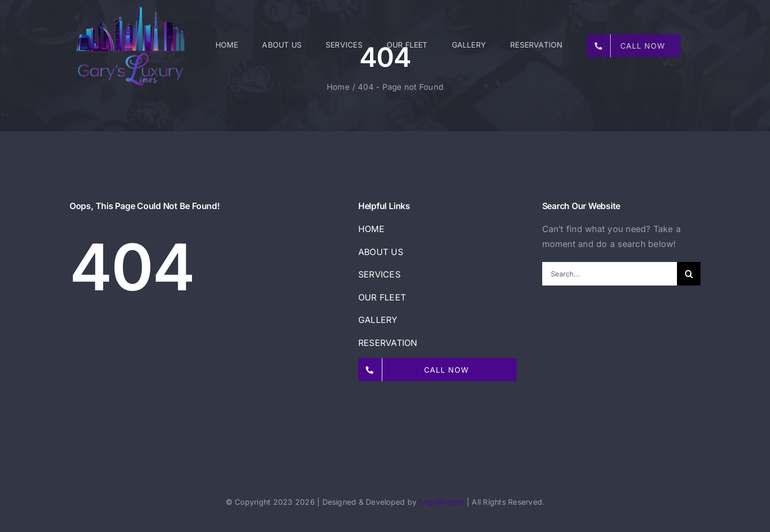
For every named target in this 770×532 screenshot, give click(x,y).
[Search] (689, 274)
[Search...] (610, 274)
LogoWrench (441, 502)
